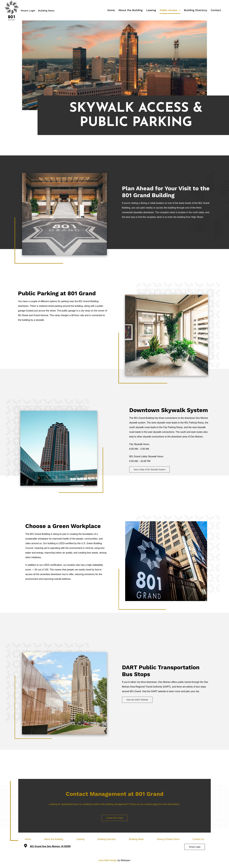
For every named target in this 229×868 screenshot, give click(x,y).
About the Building (54, 839)
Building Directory (107, 839)
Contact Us (198, 839)
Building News (46, 11)
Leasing (80, 839)
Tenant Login (28, 11)
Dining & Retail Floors (168, 839)
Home (28, 839)
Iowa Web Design (108, 860)
